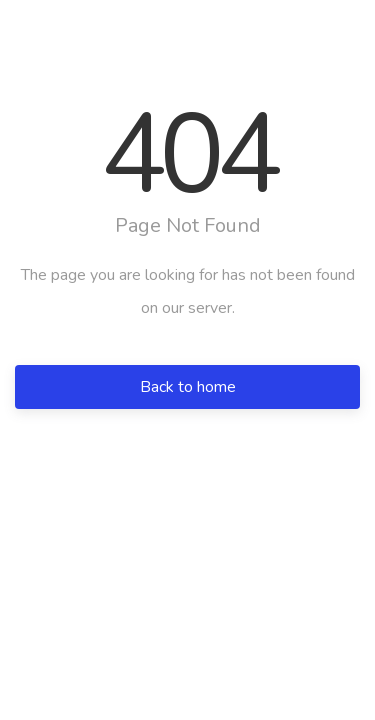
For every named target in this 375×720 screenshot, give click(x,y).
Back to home (188, 387)
